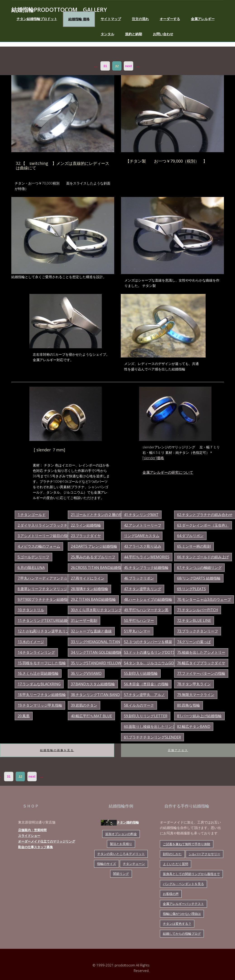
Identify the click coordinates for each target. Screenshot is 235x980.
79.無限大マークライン (196, 695)
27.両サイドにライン (88, 578)
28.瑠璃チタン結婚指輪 (89, 589)
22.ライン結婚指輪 (86, 525)
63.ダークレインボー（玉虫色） (203, 525)
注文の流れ (140, 19)
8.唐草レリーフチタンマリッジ (43, 589)
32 (117, 66)
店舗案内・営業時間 (32, 830)
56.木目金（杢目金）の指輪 (146, 684)
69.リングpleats (191, 589)
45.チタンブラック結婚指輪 (146, 568)
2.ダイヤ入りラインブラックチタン (46, 525)
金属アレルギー (203, 19)
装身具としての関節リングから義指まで (191, 874)
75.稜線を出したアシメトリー (201, 652)
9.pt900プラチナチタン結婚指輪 (44, 599)
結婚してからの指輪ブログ (182, 934)
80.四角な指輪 (189, 705)
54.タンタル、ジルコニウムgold (151, 663)
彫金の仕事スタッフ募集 (36, 847)
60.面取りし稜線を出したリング (150, 727)
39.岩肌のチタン (84, 705)
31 (105, 66)
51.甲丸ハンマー (137, 631)
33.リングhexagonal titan (95, 642)
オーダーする (170, 19)
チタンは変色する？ (177, 924)
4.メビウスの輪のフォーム (39, 546)
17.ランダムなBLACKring (39, 684)
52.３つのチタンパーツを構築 (148, 642)
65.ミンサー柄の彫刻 (194, 546)
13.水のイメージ (31, 642)
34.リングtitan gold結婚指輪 (97, 652)
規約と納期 (134, 34)
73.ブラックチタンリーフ (198, 631)
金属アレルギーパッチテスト (183, 904)
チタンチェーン (134, 864)
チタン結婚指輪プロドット (37, 19)
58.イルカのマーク (139, 705)
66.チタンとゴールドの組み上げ (203, 557)
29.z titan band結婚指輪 (93, 599)
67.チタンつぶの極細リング (199, 568)
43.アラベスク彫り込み (143, 546)
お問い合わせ (163, 34)
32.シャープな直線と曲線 (91, 631)
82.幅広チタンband (194, 727)
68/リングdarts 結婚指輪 (199, 578)
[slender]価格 (153, 458)
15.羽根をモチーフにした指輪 (42, 663)
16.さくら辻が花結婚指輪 (38, 673)
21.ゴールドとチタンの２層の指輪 (99, 515)
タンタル (107, 34)
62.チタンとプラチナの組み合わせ (205, 515)
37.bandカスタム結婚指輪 (93, 684)
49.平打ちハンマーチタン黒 (146, 610)
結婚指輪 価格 (79, 19)
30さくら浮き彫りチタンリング (96, 610)
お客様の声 (171, 894)
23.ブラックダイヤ (86, 536)
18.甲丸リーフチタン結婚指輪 (42, 695)
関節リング (121, 874)
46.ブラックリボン (139, 578)
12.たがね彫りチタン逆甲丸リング (45, 631)
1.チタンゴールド (32, 515)
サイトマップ (111, 19)
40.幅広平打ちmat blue (91, 716)
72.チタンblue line (194, 620)
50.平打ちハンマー (139, 620)
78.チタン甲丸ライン (194, 684)
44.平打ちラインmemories (147, 557)
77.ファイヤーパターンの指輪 (201, 673)
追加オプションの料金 (121, 834)
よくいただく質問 (176, 864)
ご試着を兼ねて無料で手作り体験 (187, 844)
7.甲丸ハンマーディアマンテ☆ (43, 578)
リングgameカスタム (142, 536)
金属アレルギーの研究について (168, 472)
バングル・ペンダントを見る (183, 884)
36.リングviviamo (86, 673)
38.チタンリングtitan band (95, 695)
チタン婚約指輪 (120, 823)
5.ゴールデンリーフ (33, 557)
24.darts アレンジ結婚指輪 (94, 546)
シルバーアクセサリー (204, 854)
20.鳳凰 (24, 716)
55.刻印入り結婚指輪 (141, 673)
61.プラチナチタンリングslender (152, 737)
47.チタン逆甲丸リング (143, 589)
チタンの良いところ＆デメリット (121, 854)
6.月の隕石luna (31, 568)
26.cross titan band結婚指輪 (98, 568)
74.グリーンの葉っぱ (194, 642)
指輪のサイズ (107, 864)
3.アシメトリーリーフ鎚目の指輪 (44, 536)
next (129, 66)
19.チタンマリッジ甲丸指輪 (40, 705)
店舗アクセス (178, 750)
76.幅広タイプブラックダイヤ (201, 663)
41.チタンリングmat (141, 515)
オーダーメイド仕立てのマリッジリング (47, 841)
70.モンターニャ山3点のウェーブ (204, 599)
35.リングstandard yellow (96, 663)
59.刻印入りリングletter (146, 716)
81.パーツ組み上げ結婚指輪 (199, 716)
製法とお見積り (121, 844)
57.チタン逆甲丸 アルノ (144, 695)
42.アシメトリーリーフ (143, 525)
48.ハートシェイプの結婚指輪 (148, 599)
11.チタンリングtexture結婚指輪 (46, 620)
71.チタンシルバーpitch (198, 610)
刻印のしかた (172, 854)
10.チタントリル (31, 610)
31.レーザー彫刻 (84, 620)
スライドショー (29, 836)
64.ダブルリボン (190, 536)
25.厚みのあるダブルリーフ (93, 557)
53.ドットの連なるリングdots (149, 652)
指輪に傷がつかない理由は (182, 914)
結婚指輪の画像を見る (57, 750)
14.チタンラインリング (36, 652)
